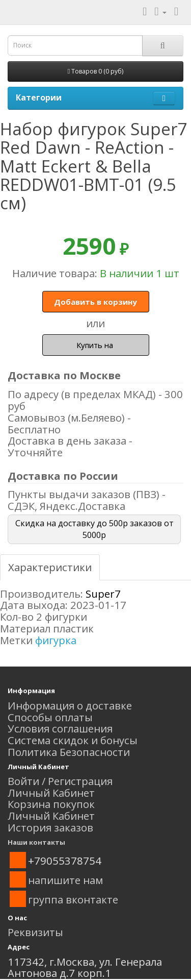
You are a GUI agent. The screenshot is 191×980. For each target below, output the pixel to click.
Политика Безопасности (69, 752)
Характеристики (50, 567)
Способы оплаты (50, 717)
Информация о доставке (70, 705)
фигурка (56, 640)
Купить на (96, 345)
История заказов (50, 827)
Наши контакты (36, 842)
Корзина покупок (51, 804)
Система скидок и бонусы (73, 740)
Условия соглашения (60, 728)
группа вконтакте (73, 899)
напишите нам (65, 880)
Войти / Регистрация (60, 781)
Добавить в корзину (95, 302)
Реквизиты (35, 932)
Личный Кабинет (51, 793)
